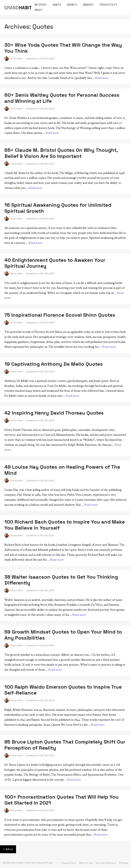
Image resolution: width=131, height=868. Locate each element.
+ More (8, 849)
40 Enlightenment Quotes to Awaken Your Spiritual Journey (55, 263)
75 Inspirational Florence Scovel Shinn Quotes (60, 315)
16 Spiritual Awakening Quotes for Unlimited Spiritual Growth (58, 208)
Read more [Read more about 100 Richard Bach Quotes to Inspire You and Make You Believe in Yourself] (57, 560)
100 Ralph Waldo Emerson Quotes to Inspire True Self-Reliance (63, 690)
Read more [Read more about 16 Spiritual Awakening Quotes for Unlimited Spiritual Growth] (35, 243)
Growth (72, 5)
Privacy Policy (69, 863)
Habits (57, 5)
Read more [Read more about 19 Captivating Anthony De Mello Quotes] (73, 396)
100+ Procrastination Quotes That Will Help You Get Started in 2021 (61, 800)
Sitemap (124, 863)
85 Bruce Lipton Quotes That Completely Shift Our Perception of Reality (65, 745)
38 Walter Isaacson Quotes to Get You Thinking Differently (61, 580)
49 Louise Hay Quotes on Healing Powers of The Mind (62, 470)
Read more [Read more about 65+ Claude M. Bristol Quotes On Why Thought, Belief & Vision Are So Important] (36, 188)
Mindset (88, 5)
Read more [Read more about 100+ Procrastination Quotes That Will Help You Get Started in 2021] (101, 835)
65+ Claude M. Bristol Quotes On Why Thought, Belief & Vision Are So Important (61, 153)
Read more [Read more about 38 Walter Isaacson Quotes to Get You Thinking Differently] (79, 615)
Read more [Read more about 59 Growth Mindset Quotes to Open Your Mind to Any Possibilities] (55, 670)
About (39, 10)
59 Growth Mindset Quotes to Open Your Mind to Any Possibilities (63, 635)
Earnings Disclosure (106, 863)
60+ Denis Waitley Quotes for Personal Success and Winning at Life (62, 98)
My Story (41, 5)
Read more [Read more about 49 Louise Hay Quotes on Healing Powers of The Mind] (91, 505)
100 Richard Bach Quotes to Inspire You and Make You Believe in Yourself (65, 525)
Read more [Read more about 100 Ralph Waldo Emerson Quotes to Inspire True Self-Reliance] (98, 725)
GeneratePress (45, 863)
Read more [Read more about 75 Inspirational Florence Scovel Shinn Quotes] (109, 347)
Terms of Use (86, 863)
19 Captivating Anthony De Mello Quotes (54, 364)
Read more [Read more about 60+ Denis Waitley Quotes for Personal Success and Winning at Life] (52, 133)
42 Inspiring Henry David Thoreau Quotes (54, 413)
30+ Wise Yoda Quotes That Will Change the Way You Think (63, 48)
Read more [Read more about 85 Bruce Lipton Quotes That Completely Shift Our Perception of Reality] (74, 780)
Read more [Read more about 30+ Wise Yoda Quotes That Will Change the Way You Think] (102, 78)
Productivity (108, 5)
